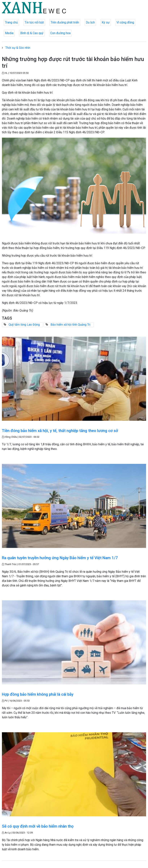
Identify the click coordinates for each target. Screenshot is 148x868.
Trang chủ (11, 22)
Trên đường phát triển (65, 22)
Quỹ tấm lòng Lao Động (24, 325)
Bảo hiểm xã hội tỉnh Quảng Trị (70, 325)
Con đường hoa (60, 33)
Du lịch (90, 22)
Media (9, 33)
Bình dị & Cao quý (32, 33)
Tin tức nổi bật (34, 22)
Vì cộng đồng (125, 22)
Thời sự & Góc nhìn (18, 48)
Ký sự (106, 22)
